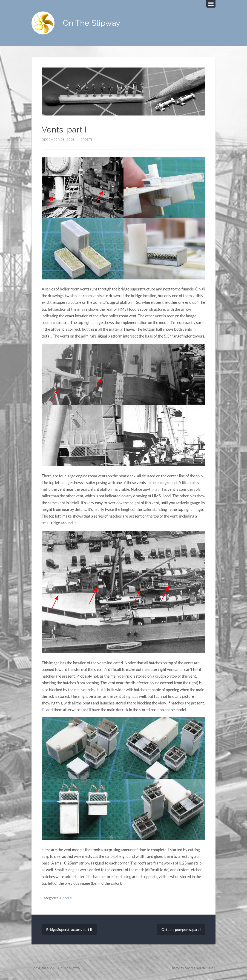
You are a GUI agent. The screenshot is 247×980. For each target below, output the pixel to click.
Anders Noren (195, 968)
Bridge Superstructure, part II (69, 930)
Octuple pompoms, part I (181, 930)
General (66, 898)
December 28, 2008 (58, 140)
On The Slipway (92, 23)
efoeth (87, 140)
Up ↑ (212, 968)
